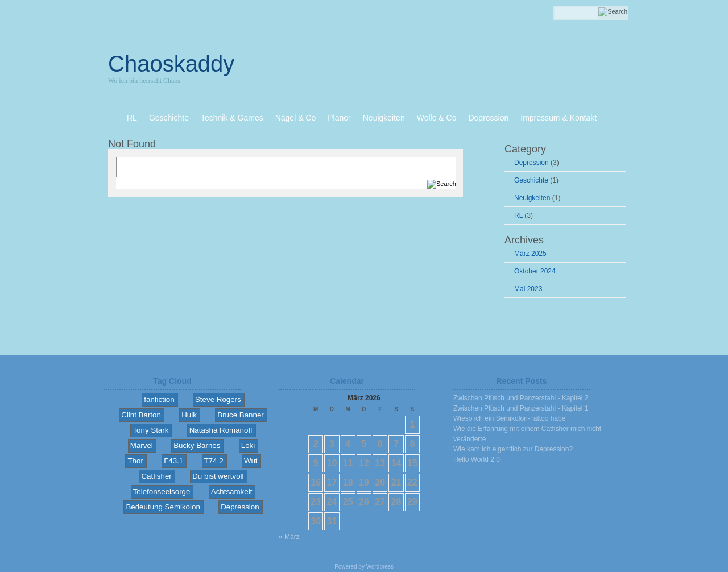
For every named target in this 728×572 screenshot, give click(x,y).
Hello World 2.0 (477, 459)
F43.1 (173, 461)
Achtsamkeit (232, 492)
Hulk (189, 415)
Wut (251, 461)
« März (289, 537)
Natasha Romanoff (221, 430)
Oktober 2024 (535, 271)
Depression (531, 163)
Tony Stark (150, 430)
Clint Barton (141, 415)
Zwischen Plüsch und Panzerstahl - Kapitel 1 (521, 408)
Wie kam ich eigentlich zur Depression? (513, 449)
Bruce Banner (241, 415)
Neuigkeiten (532, 198)
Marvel (142, 445)
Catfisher (156, 476)
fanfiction (159, 399)
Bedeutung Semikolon (163, 507)
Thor (135, 461)
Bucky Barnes (197, 445)
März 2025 (530, 254)
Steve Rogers (218, 399)
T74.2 (214, 461)
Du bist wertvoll (218, 476)
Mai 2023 (528, 289)
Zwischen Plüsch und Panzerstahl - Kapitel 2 (521, 398)
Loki (248, 445)
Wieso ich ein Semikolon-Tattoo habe (509, 418)
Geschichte (531, 180)
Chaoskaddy (171, 64)
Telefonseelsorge (162, 492)
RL (518, 215)
